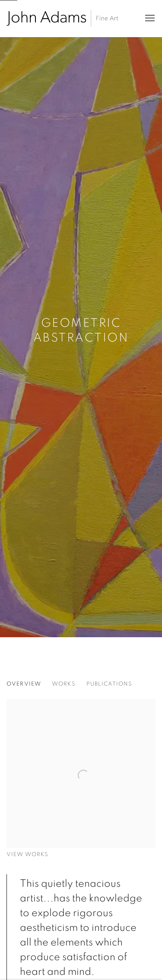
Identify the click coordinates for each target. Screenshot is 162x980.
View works (27, 855)
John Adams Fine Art (63, 18)
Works (64, 684)
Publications (110, 684)
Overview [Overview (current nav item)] (24, 684)
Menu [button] (149, 19)
